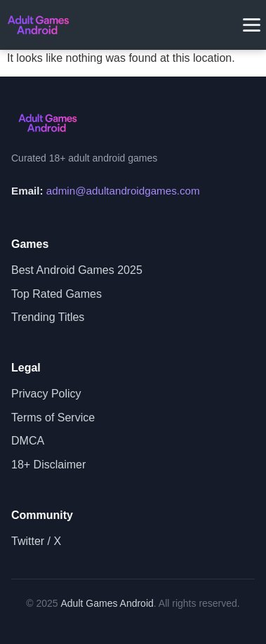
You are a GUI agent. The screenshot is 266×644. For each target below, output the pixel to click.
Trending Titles (48, 317)
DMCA (28, 441)
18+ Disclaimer (48, 465)
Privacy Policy (46, 394)
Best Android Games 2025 (77, 270)
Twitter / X (36, 541)
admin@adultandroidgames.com (123, 191)
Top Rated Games (56, 294)
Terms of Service (53, 418)
